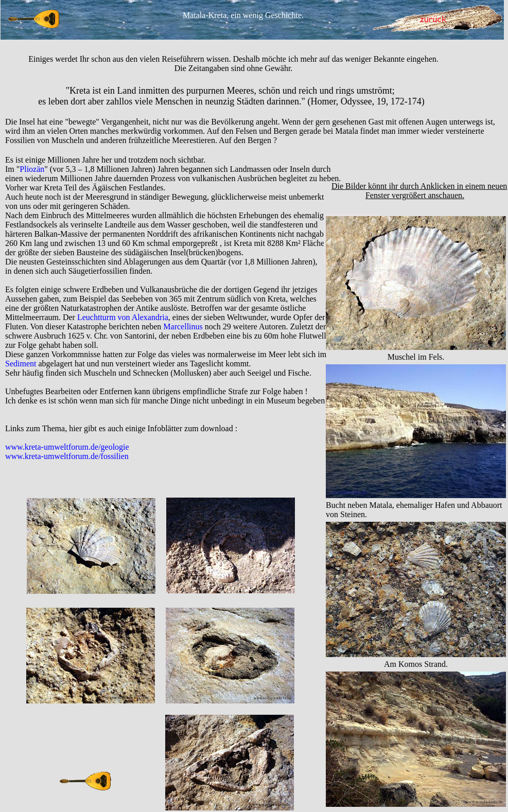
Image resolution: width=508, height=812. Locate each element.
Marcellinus (183, 326)
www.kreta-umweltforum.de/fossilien (67, 456)
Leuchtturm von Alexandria (123, 317)
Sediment (21, 364)
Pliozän (32, 169)
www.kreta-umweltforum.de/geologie (67, 447)
